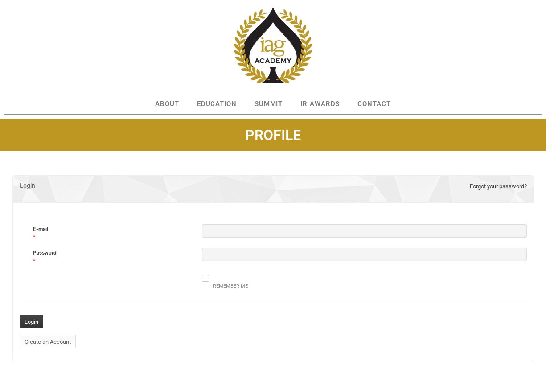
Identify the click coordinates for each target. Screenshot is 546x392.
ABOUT (167, 104)
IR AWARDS (320, 104)
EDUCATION (217, 104)
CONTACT (374, 104)
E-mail (41, 229)
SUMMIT (269, 104)
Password (45, 253)
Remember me (225, 282)
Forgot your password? (498, 186)
